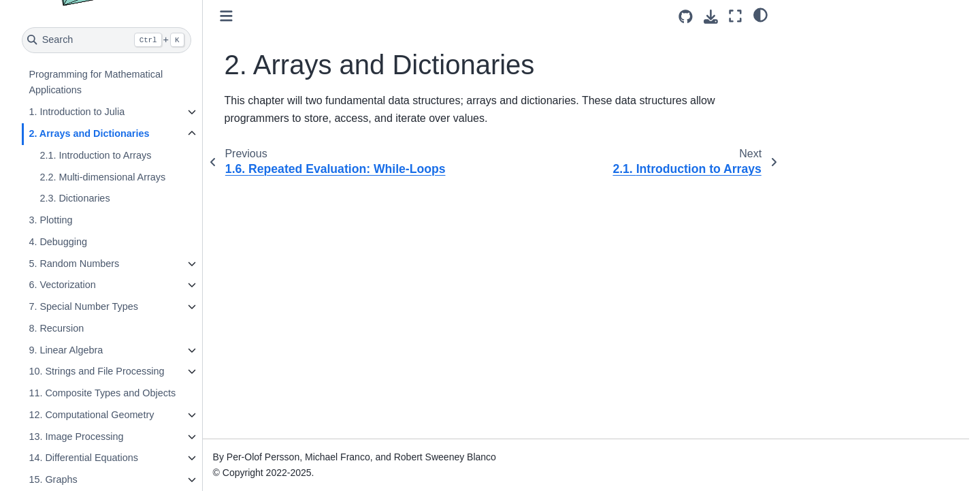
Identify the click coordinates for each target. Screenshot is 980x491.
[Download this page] (711, 17)
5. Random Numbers (74, 264)
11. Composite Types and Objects (102, 393)
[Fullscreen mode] (735, 16)
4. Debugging (58, 242)
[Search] (107, 40)
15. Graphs (53, 479)
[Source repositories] (686, 17)
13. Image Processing (76, 437)
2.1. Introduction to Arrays (95, 155)
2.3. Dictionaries (75, 198)
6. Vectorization (62, 285)
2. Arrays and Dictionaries (89, 133)
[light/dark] (761, 14)
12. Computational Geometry (91, 415)
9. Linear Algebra (66, 350)
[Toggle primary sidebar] (226, 16)
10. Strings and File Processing (96, 371)
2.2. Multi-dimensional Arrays (102, 177)
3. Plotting (50, 220)
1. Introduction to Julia (77, 112)
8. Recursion (56, 328)
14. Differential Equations (83, 458)
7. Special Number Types (83, 306)
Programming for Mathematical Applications (96, 82)
